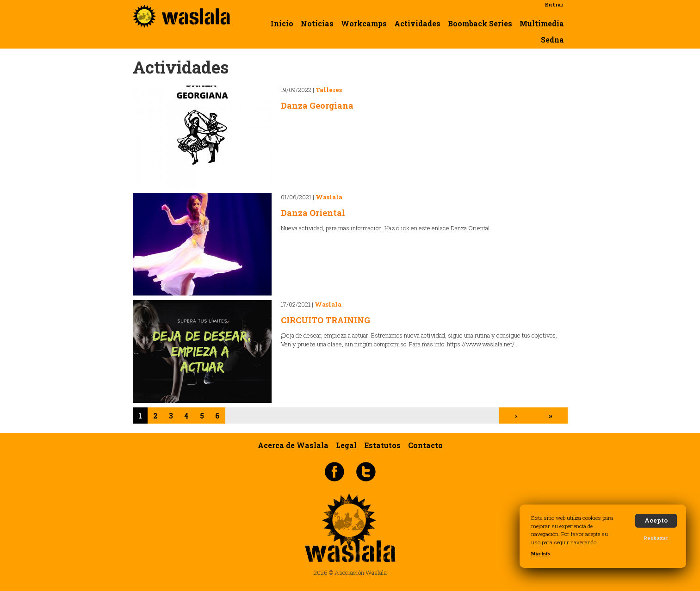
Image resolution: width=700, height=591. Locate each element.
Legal (346, 445)
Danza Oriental (313, 213)
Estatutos (382, 445)
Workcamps (364, 24)
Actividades (417, 24)
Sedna (552, 40)
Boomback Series (480, 24)
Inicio (282, 24)
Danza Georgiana (317, 105)
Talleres (329, 90)
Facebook (335, 471)
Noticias (317, 24)
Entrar (554, 4)
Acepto (656, 520)
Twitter (366, 471)
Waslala (329, 197)
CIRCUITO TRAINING (325, 320)
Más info (541, 554)
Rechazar (656, 538)
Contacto (425, 445)
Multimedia (542, 24)
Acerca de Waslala (293, 445)
